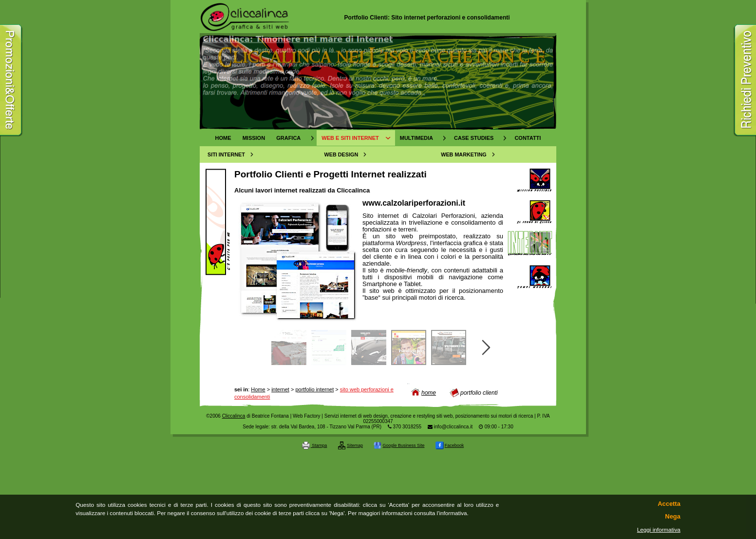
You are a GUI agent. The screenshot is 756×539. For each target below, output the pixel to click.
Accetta (669, 504)
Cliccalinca (234, 416)
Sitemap (350, 445)
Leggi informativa (659, 529)
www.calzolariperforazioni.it (414, 203)
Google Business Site (399, 445)
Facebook (450, 445)
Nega (672, 517)
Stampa (315, 445)
